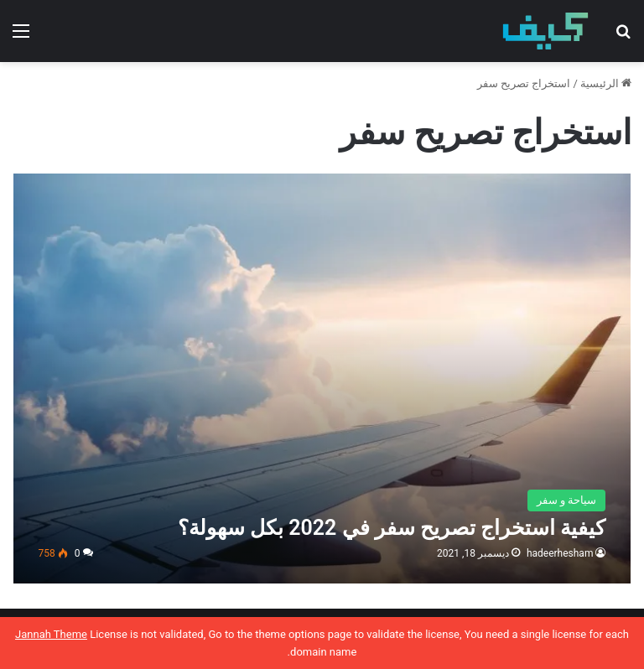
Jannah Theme (51, 634)
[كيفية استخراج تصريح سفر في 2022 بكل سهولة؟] (322, 379)
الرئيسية (606, 83)
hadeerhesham (560, 553)
